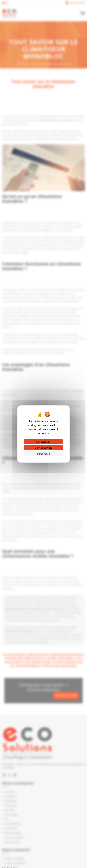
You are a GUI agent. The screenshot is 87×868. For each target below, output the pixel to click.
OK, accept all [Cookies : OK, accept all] (43, 442)
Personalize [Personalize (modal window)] (43, 454)
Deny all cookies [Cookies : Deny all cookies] (43, 448)
